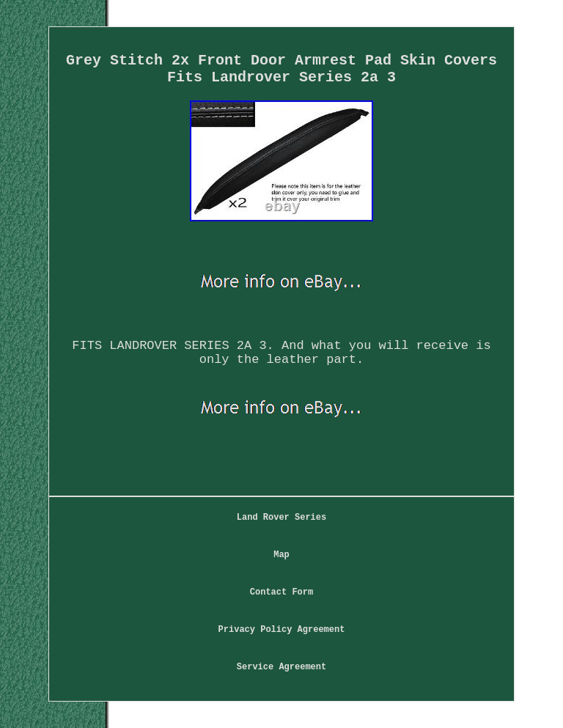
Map (281, 555)
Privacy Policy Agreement (282, 630)
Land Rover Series (281, 518)
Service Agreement (281, 667)
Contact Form (281, 592)
